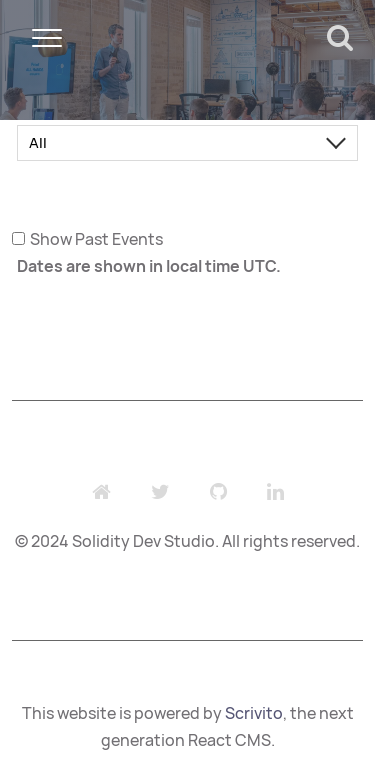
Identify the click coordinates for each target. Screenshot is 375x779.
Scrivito (254, 713)
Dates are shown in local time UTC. (149, 266)
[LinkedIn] (275, 493)
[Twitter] (160, 493)
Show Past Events (96, 239)
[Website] (101, 493)
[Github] (218, 493)
